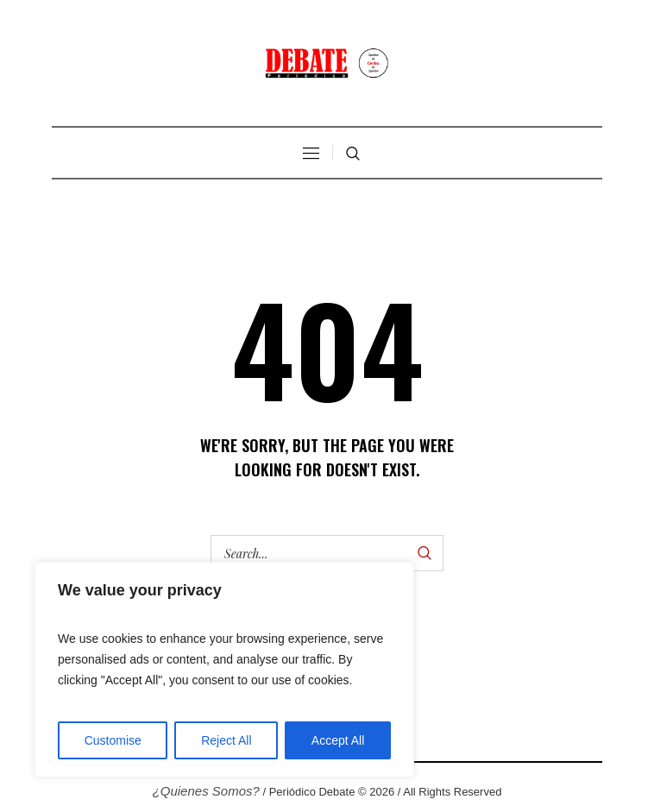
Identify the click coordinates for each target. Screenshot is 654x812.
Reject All (226, 740)
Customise (113, 740)
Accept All (338, 740)
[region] (224, 670)
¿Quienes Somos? (206, 791)
